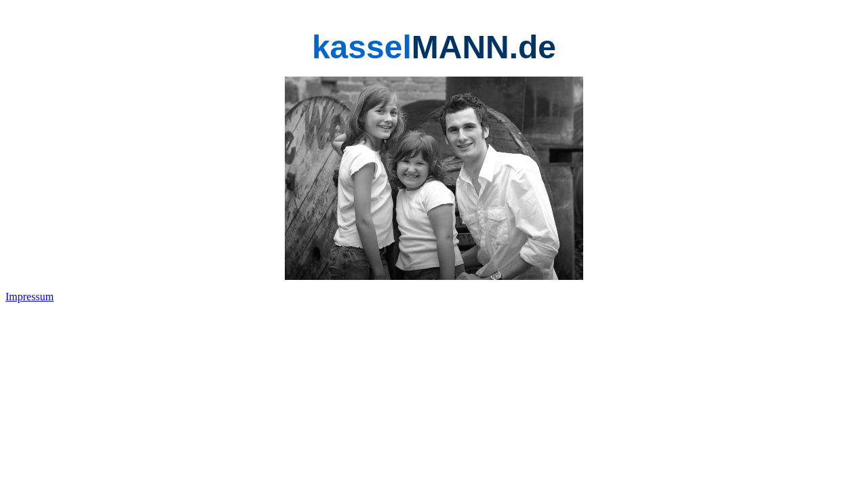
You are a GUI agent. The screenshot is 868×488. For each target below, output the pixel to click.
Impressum (29, 297)
